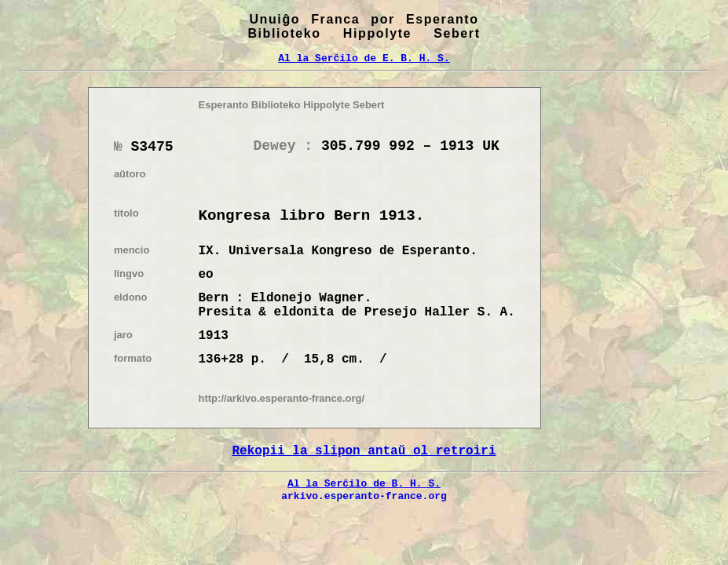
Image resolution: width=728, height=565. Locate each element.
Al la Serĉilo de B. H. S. (364, 483)
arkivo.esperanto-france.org (364, 496)
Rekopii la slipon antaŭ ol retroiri (364, 451)
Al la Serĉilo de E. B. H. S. (364, 58)
